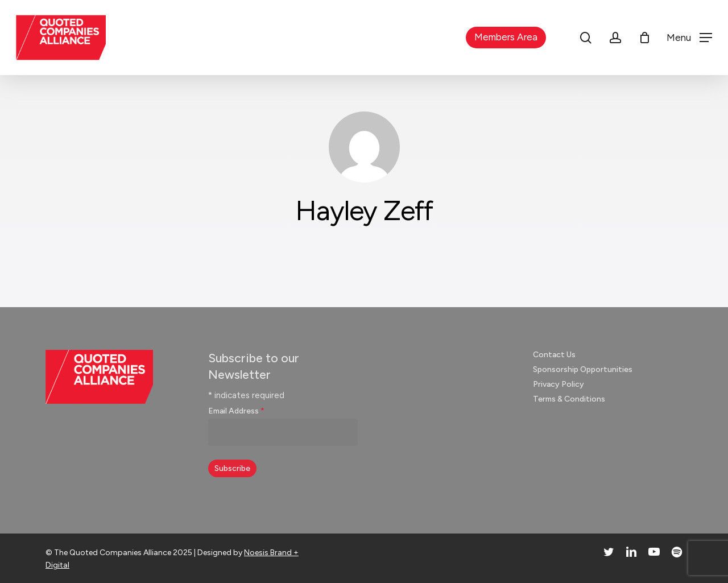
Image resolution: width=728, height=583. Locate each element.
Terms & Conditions (569, 399)
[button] (689, 38)
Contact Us (554, 355)
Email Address (236, 411)
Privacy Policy (559, 384)
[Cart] (644, 38)
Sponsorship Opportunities (583, 369)
